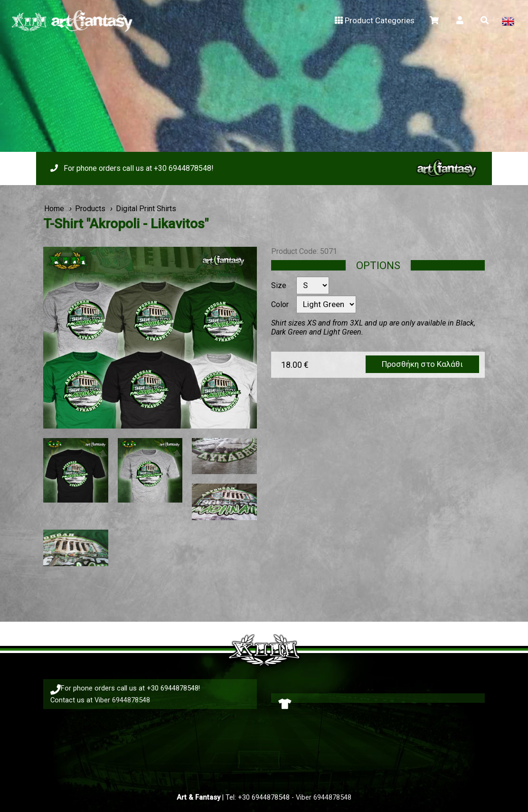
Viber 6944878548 (122, 700)
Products (90, 209)
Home (54, 209)
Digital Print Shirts (146, 209)
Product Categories (373, 20)
